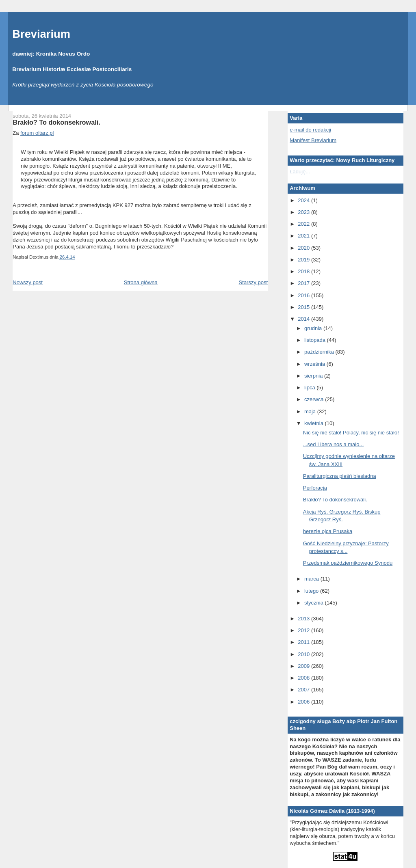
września (315, 364)
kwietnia (315, 423)
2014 (304, 319)
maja (311, 411)
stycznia (315, 603)
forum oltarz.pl (37, 133)
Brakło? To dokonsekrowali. (56, 122)
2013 (304, 619)
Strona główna (141, 282)
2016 (304, 295)
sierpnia (314, 376)
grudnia (314, 328)
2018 (304, 271)
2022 (304, 224)
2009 (304, 666)
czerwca (315, 399)
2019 (304, 260)
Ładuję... (300, 172)
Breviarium (41, 34)
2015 (304, 307)
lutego (312, 591)
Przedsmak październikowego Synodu (348, 563)
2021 (304, 236)
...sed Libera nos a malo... (334, 444)
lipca (310, 388)
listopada (316, 340)
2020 (304, 248)
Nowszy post (28, 282)
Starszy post (253, 282)
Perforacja (315, 488)
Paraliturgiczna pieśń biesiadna (340, 476)
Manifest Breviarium (313, 140)
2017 (304, 283)
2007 (304, 690)
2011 (304, 642)
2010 (304, 654)
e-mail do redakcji (310, 130)
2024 (304, 200)
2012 (304, 630)
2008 (304, 678)
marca (312, 579)
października (320, 352)
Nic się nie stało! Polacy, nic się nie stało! (351, 433)
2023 (304, 212)
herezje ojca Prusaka (328, 531)
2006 (304, 702)
